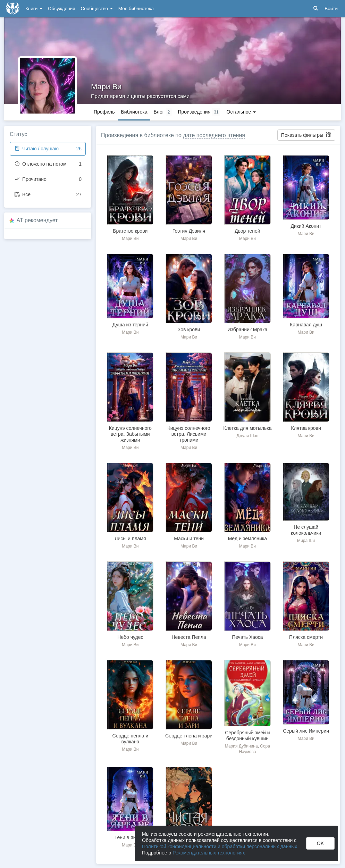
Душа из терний (130, 325)
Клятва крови (306, 428)
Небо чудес (130, 637)
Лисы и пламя (130, 539)
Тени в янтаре (130, 837)
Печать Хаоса (247, 637)
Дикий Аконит (306, 226)
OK (320, 843)
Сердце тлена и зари (189, 736)
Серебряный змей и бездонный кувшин (247, 736)
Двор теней (247, 231)
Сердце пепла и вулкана (131, 739)
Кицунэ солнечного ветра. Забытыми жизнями (130, 434)
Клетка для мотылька (247, 428)
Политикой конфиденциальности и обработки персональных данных (220, 846)
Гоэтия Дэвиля (189, 231)
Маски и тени (189, 539)
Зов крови (189, 329)
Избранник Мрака (248, 329)
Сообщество (97, 9)
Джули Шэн (247, 436)
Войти (331, 9)
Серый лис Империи (306, 731)
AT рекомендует (37, 220)
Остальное (241, 112)
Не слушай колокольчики (306, 530)
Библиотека (134, 112)
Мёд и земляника (247, 539)
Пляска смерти (306, 637)
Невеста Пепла (189, 637)
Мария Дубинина (241, 746)
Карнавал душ (306, 325)
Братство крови (130, 231)
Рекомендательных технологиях (209, 853)
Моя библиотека (136, 9)
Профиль (104, 112)
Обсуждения (61, 9)
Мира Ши (306, 541)
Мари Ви (106, 87)
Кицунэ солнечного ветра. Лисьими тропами (189, 434)
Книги (34, 9)
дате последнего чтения (214, 135)
